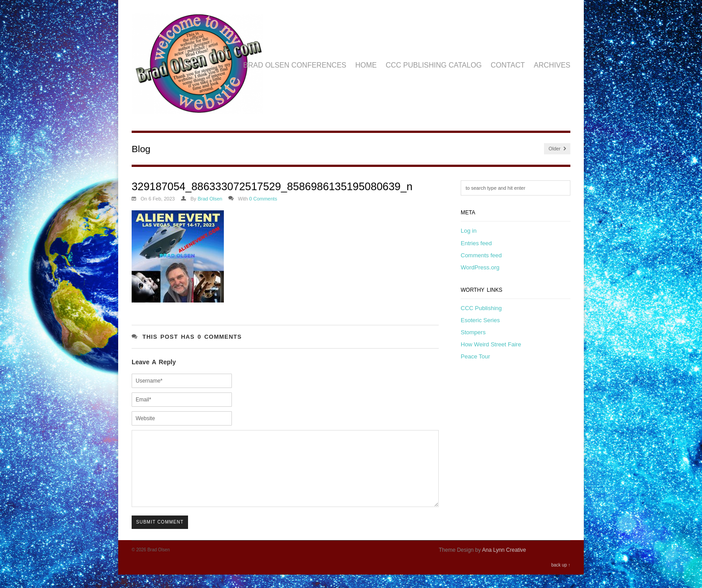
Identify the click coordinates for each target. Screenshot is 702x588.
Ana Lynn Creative (504, 563)
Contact (508, 65)
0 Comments (263, 199)
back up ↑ (561, 578)
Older (557, 149)
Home (366, 65)
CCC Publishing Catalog (434, 65)
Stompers (473, 332)
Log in (469, 231)
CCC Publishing (481, 308)
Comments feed (481, 255)
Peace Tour (475, 356)
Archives (552, 65)
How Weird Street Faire (491, 344)
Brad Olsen (210, 199)
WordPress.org (480, 267)
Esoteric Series (480, 320)
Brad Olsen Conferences (295, 65)
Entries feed (476, 243)
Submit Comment (160, 535)
